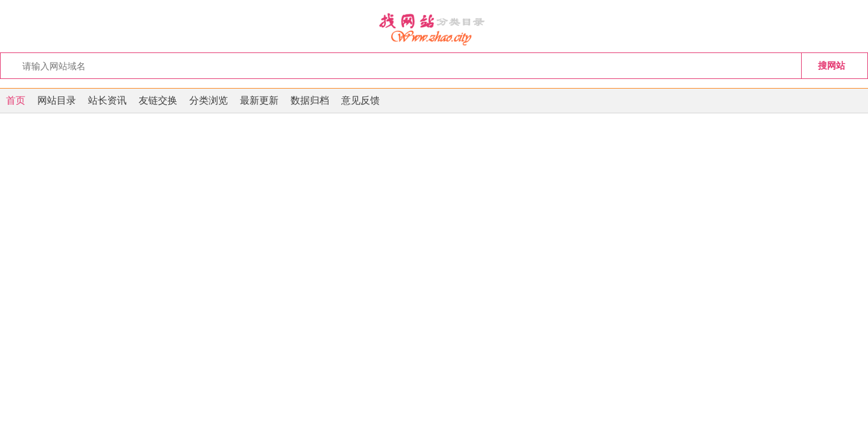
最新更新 (259, 100)
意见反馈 (360, 100)
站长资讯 (107, 100)
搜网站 (832, 65)
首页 (16, 100)
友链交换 (158, 100)
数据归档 (310, 100)
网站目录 (57, 100)
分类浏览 (209, 100)
